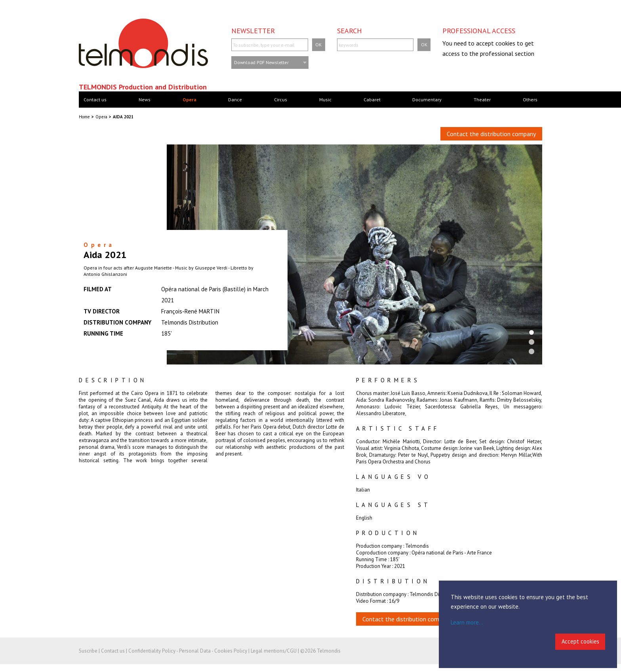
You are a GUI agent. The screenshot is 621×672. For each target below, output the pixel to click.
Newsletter (253, 31)
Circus (281, 100)
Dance (235, 100)
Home (84, 117)
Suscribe (88, 651)
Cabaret (372, 100)
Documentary (427, 100)
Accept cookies (580, 641)
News (145, 100)
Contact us (95, 100)
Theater (482, 100)
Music (325, 100)
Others (530, 100)
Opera (190, 100)
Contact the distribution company (491, 134)
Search (350, 31)
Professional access (479, 31)
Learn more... (467, 622)
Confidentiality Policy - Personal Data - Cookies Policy (188, 651)
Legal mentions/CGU (274, 651)
